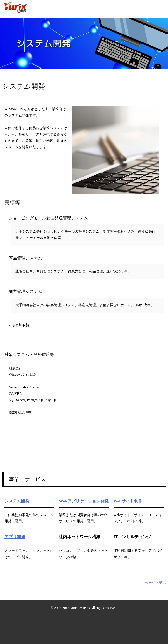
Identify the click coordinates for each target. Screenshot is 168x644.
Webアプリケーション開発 (84, 501)
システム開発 (17, 501)
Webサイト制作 (128, 501)
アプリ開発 (15, 537)
